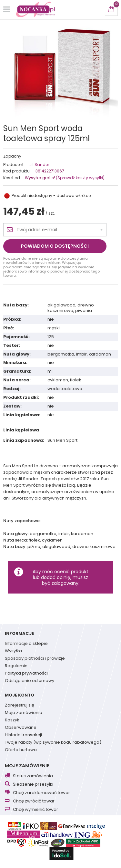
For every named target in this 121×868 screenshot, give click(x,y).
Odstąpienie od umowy (30, 681)
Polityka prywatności (26, 674)
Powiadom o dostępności (55, 246)
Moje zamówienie (27, 766)
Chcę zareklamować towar (41, 793)
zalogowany (65, 583)
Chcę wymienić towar (35, 810)
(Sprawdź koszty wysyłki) (80, 178)
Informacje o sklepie (26, 644)
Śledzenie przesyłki (33, 785)
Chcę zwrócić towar (34, 801)
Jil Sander (39, 165)
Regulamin (16, 666)
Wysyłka (13, 651)
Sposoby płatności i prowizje (35, 659)
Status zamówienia (33, 776)
